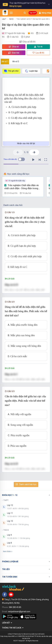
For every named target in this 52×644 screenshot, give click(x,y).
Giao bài (14, 53)
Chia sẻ (14, 47)
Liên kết (7, 623)
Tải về (38, 47)
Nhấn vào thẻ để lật (26, 143)
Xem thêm (8, 551)
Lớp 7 (4, 19)
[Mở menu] (11, 13)
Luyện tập (31, 71)
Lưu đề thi (38, 53)
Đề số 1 (5, 61)
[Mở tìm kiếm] (25, 13)
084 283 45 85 (15, 607)
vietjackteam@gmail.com (19, 612)
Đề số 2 (16, 61)
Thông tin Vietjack (13, 628)
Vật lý (11, 19)
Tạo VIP (33, 13)
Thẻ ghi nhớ (11, 71)
